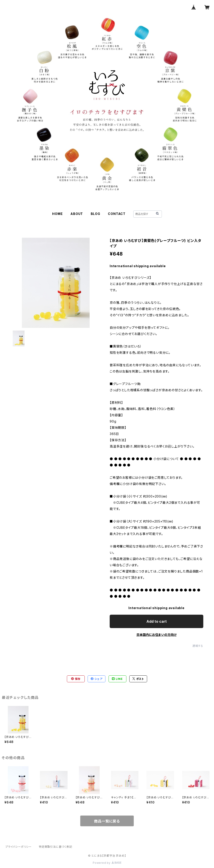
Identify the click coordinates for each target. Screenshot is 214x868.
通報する (198, 646)
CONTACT (117, 214)
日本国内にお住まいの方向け (156, 635)
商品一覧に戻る (107, 821)
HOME (57, 214)
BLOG (96, 214)
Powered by (107, 863)
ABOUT (77, 214)
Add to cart (157, 621)
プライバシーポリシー (19, 847)
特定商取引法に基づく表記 (56, 847)
